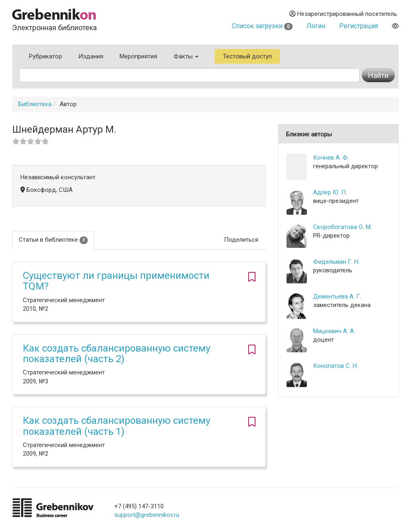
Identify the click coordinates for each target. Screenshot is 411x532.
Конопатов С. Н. (335, 366)
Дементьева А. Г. (337, 296)
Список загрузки (262, 26)
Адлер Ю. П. (330, 192)
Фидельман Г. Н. (336, 262)
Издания (91, 56)
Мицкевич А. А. (334, 331)
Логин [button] (316, 26)
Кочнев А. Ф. (331, 158)
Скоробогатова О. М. (342, 227)
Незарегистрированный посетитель (343, 14)
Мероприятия (138, 56)
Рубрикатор (46, 56)
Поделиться (241, 240)
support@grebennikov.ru (147, 515)
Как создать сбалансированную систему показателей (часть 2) (117, 354)
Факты (186, 56)
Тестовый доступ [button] (247, 56)
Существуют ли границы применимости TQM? (116, 281)
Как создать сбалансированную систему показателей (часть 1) (117, 426)
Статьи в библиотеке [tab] (53, 240)
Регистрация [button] (359, 26)
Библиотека (35, 104)
